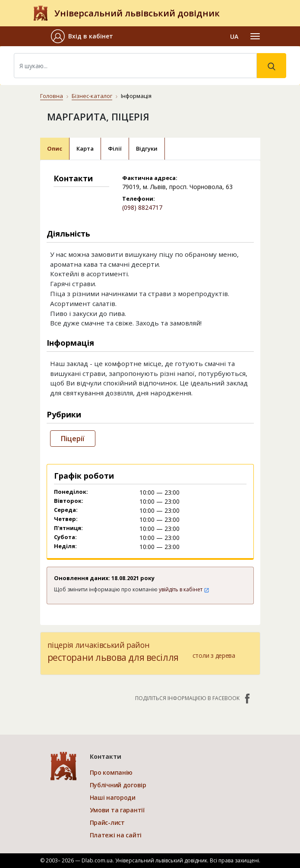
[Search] (135, 66)
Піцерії (73, 439)
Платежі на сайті (116, 835)
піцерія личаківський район (99, 645)
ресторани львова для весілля (113, 657)
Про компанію (111, 772)
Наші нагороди (113, 797)
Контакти (106, 756)
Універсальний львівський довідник (137, 13)
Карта (85, 148)
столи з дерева (214, 655)
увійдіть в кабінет (184, 589)
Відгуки (147, 148)
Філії (115, 148)
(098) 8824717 (142, 207)
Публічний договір (118, 785)
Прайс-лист (107, 822)
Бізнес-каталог (92, 96)
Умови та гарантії (117, 810)
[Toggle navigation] (255, 36)
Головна (52, 96)
